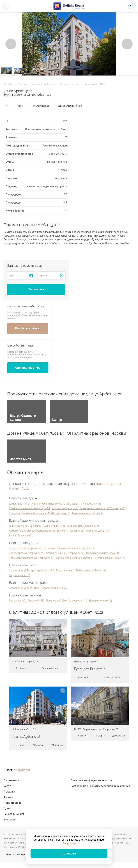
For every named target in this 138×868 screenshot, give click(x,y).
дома (77, 84)
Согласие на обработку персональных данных (100, 786)
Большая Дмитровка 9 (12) (83, 526)
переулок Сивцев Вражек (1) (26, 548)
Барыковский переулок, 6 (87, 513)
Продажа (65, 84)
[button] (11, 44)
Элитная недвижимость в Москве (37, 84)
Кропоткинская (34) (42, 570)
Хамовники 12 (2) (55, 526)
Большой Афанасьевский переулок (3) (32, 558)
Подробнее (69, 843)
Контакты (10, 820)
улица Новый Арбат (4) (111, 558)
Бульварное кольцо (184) (24, 588)
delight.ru (22, 770)
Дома (7, 808)
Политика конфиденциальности (91, 780)
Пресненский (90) (56, 601)
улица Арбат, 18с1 (20, 504)
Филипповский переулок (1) (103, 553)
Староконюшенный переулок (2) (65, 553)
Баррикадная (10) (20, 575)
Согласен (69, 854)
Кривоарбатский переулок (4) (27, 553)
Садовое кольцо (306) (54, 588)
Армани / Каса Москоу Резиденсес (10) (32, 531)
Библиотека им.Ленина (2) (92, 570)
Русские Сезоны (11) (98, 531)
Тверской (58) (36, 601)
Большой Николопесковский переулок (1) (69, 548)
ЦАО (6, 106)
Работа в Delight (14, 814)
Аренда (8, 797)
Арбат (21, 106)
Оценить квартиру (28, 368)
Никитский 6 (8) (18, 526)
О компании (11, 780)
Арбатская (43, 106)
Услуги (8, 786)
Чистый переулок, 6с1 (65, 508)
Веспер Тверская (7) (21, 536)
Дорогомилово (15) (100, 601)
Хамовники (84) (78, 601)
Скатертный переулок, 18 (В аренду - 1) (102, 508)
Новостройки (12, 803)
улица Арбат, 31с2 (70, 106)
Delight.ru (8, 84)
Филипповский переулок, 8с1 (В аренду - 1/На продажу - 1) (67, 504)
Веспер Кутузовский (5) (70, 531)
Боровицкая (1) (65, 570)
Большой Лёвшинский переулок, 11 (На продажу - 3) (40, 513)
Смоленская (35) (19, 570)
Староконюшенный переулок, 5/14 (29, 508)
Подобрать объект (28, 328)
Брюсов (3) (36, 526)
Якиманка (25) (18, 601)
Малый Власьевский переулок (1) (76, 558)
